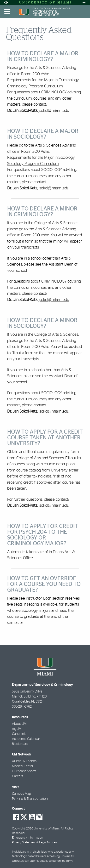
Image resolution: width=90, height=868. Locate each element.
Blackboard (20, 744)
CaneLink (19, 734)
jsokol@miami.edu (54, 111)
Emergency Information (27, 838)
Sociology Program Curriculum (33, 164)
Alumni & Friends (24, 761)
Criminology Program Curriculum (35, 86)
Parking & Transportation (30, 799)
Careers (18, 776)
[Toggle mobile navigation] (7, 12)
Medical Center (23, 766)
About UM (19, 724)
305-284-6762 (22, 707)
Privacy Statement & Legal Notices (35, 842)
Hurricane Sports (24, 771)
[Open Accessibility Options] (6, 3)
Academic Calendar (26, 739)
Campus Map (21, 794)
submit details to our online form (51, 861)
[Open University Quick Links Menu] (84, 3)
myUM (17, 729)
